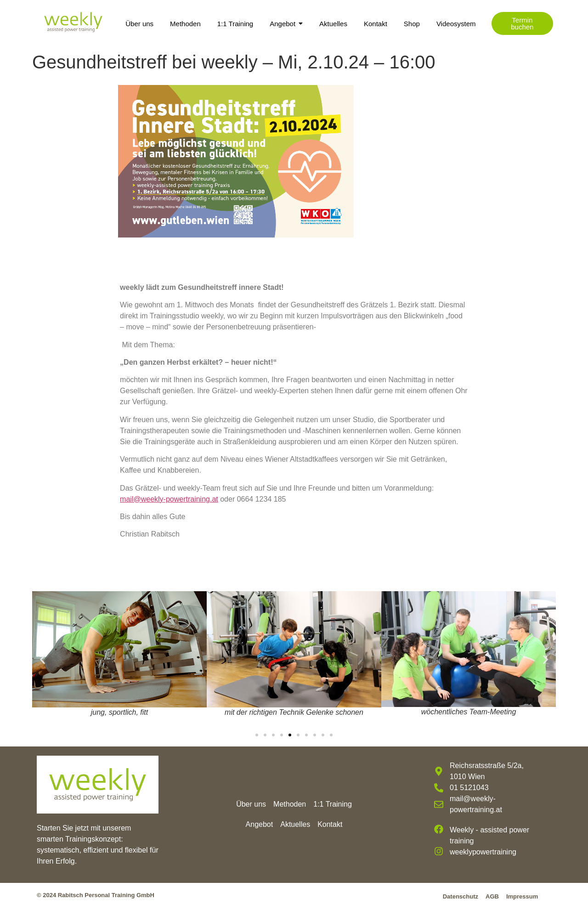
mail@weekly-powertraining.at (169, 499)
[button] (42, 659)
